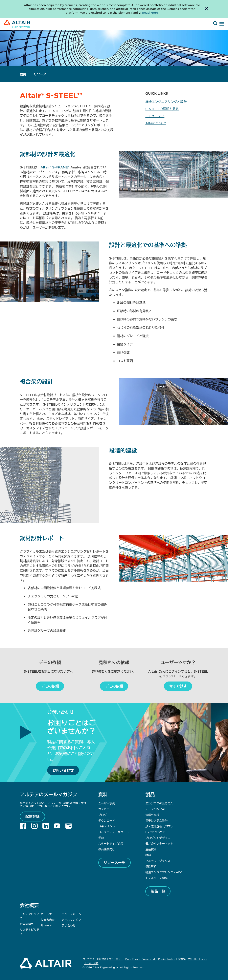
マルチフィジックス (158, 861)
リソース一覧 (114, 862)
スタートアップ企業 (111, 843)
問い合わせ (69, 925)
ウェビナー (105, 809)
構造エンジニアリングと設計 (166, 102)
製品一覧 (158, 891)
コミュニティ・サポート (114, 832)
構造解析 (151, 866)
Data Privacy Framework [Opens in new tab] (140, 959)
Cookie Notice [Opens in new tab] (167, 959)
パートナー (48, 914)
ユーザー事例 (107, 803)
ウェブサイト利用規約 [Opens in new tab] (94, 959)
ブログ (103, 815)
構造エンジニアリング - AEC (164, 872)
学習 (101, 838)
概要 (23, 74)
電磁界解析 (152, 815)
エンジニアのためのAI (159, 803)
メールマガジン (71, 920)
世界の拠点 (27, 924)
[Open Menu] (221, 24)
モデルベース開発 (156, 878)
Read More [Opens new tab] (150, 12)
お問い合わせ (63, 770)
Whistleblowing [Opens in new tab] (198, 959)
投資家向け (48, 920)
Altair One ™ (156, 123)
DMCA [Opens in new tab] (182, 959)
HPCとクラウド (155, 832)
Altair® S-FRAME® (55, 167)
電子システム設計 (156, 820)
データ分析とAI (155, 809)
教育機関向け (107, 849)
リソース (40, 74)
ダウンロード (107, 820)
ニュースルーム (71, 914)
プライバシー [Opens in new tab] (116, 959)
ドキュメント (107, 826)
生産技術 (151, 849)
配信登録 (33, 816)
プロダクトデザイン (158, 838)
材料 (148, 855)
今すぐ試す (178, 686)
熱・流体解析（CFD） (160, 826)
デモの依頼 (50, 686)
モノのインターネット (159, 843)
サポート (46, 925)
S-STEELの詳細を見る (162, 109)
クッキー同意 (91, 963)
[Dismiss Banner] (206, 9)
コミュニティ (155, 116)
